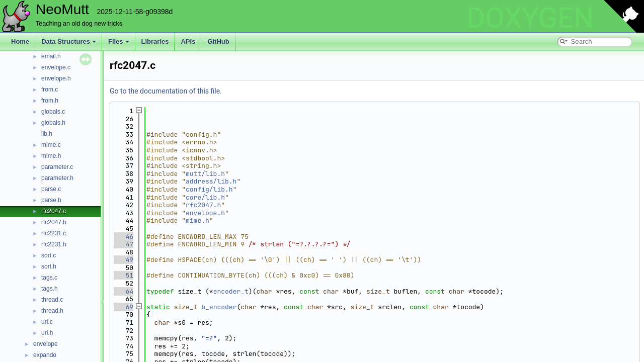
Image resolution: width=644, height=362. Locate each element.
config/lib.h (209, 189)
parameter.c (57, 167)
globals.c (53, 112)
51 (124, 275)
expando (45, 355)
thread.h (52, 311)
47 (124, 244)
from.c (50, 89)
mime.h (51, 156)
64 (124, 291)
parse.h (51, 200)
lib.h (47, 134)
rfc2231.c (54, 233)
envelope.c (56, 67)
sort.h (49, 266)
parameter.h (57, 178)
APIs (188, 41)
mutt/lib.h (205, 174)
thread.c (52, 300)
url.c (47, 322)
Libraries (155, 41)
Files (119, 41)
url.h (47, 333)
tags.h (50, 289)
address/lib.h (211, 181)
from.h (50, 101)
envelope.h (56, 78)
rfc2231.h (54, 244)
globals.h (53, 123)
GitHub (218, 41)
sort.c (49, 255)
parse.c (51, 189)
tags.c (49, 278)
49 (124, 260)
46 (124, 237)
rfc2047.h (54, 222)
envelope (46, 344)
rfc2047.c (54, 211)
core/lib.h (205, 197)
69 (124, 307)
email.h (51, 56)
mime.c (51, 145)
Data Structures (69, 41)
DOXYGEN (530, 18)
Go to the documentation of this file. (166, 91)
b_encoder (219, 307)
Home (20, 41)
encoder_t (231, 291)
